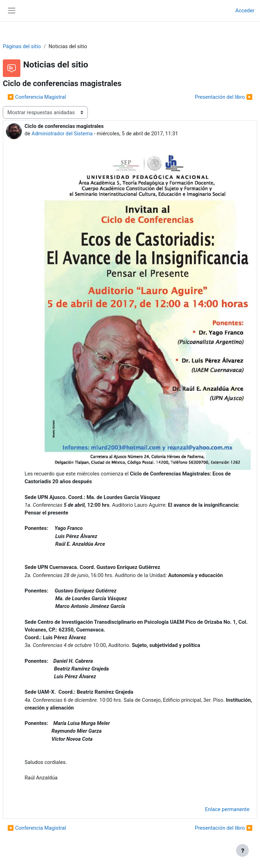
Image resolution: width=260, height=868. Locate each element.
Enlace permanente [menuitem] (227, 809)
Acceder (245, 11)
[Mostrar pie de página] (242, 850)
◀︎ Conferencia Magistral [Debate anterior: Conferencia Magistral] (37, 97)
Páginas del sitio (22, 46)
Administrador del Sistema (62, 134)
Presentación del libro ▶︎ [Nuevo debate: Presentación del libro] (224, 97)
